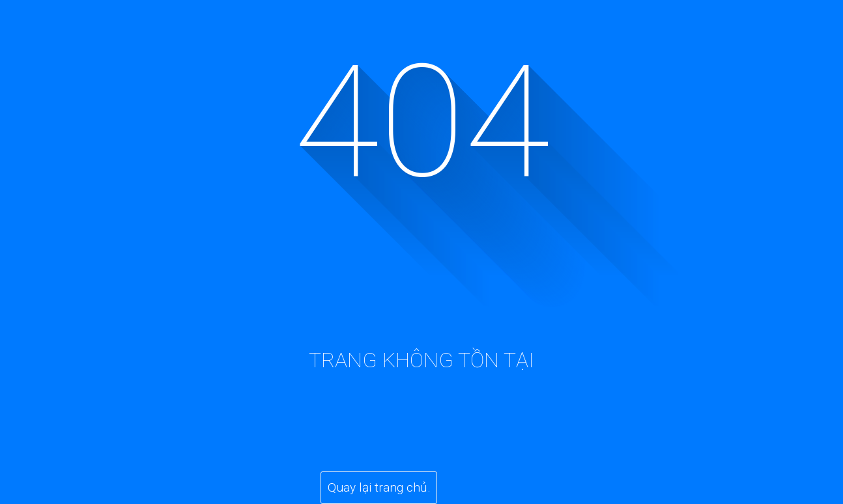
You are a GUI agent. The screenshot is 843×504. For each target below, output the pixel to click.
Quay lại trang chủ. (379, 487)
